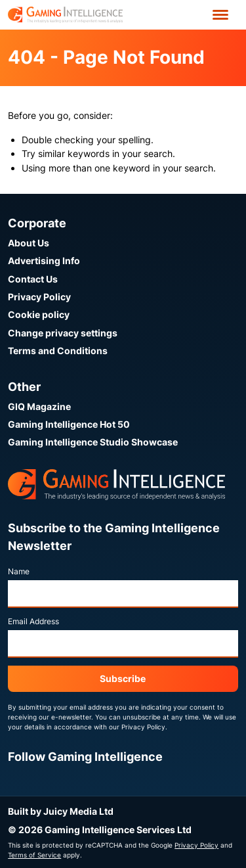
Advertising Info (44, 261)
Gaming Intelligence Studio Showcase (93, 442)
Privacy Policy (39, 297)
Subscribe (123, 678)
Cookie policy (39, 314)
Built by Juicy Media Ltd (61, 811)
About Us (29, 243)
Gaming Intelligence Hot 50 (69, 424)
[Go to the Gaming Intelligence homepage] (65, 15)
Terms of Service (34, 855)
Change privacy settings (63, 333)
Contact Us (33, 279)
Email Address (33, 621)
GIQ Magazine (39, 406)
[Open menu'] (220, 15)
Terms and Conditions (58, 351)
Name (19, 571)
